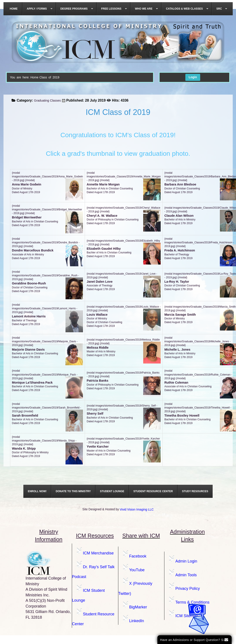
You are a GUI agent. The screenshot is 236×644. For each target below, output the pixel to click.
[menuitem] (14, 9)
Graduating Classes (47, 100)
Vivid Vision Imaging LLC (137, 509)
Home (34, 77)
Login (193, 77)
